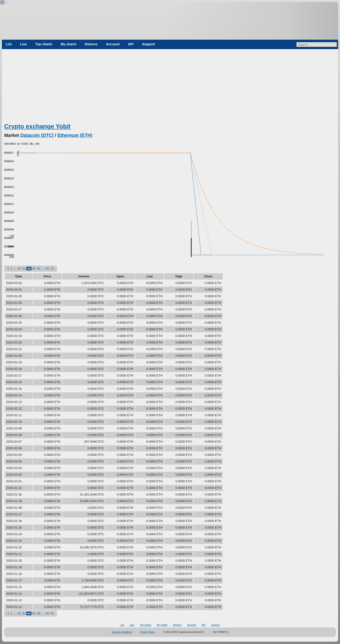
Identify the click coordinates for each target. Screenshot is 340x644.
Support (148, 44)
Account (113, 44)
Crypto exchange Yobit (37, 126)
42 (19, 269)
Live (23, 44)
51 (52, 269)
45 (34, 269)
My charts (69, 44)
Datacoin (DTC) (37, 135)
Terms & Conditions (122, 632)
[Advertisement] (170, 87)
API (131, 44)
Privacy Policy (148, 632)
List (9, 44)
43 (24, 269)
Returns (91, 44)
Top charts (44, 44)
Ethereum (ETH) (75, 135)
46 (38, 269)
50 (47, 269)
